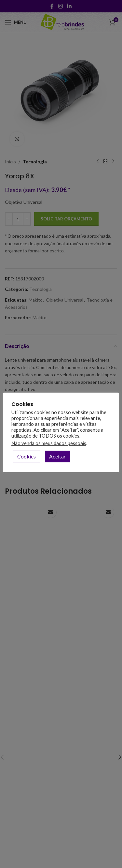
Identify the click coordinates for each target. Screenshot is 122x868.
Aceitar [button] (57, 456)
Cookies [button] (27, 456)
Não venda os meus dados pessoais (49, 443)
